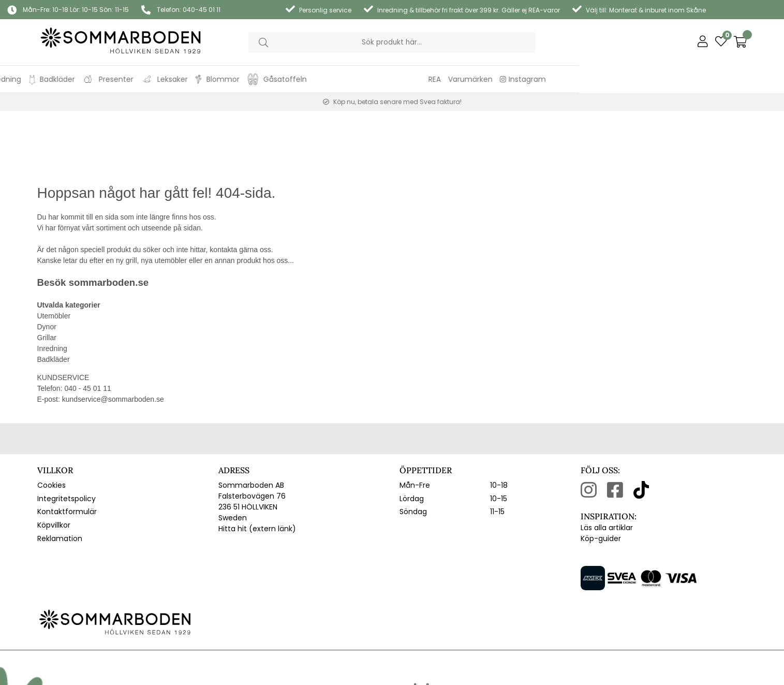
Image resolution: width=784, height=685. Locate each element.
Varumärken (675, 79)
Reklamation (60, 476)
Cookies (51, 422)
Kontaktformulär (67, 449)
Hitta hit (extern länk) (257, 466)
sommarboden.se (109, 220)
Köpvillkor (54, 462)
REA (640, 79)
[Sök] (392, 42)
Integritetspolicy (66, 436)
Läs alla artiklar (607, 465)
